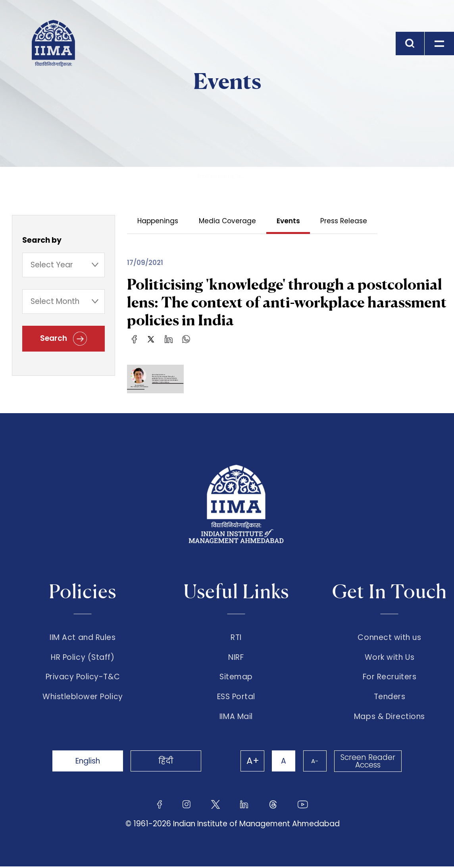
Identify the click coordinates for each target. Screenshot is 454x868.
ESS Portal (236, 698)
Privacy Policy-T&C (83, 678)
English (88, 763)
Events (160, 176)
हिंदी (167, 763)
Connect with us (389, 638)
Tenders (390, 698)
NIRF (236, 657)
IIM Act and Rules (83, 638)
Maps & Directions (390, 718)
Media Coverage (227, 221)
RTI (236, 638)
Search (63, 339)
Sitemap (236, 678)
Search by (42, 240)
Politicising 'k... (222, 176)
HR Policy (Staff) (83, 657)
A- (314, 763)
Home (41, 176)
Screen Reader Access (368, 763)
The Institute (97, 176)
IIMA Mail (236, 718)
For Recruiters (390, 678)
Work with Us (390, 657)
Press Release (344, 221)
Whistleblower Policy (83, 698)
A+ (252, 763)
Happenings (158, 221)
